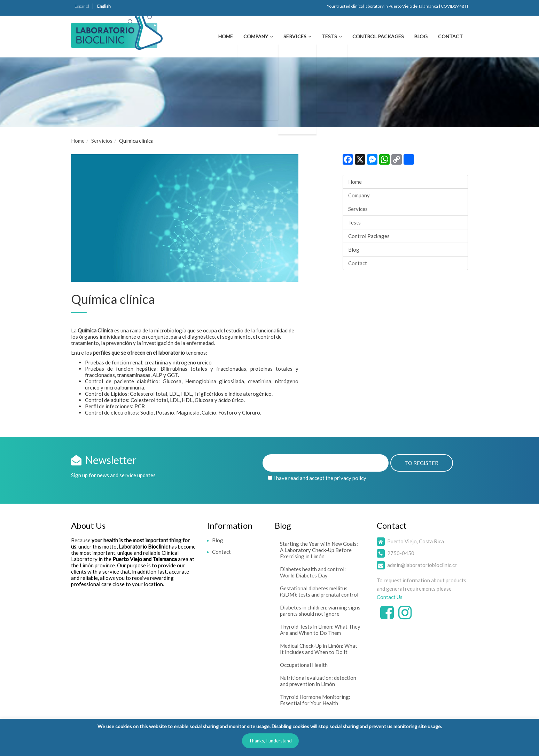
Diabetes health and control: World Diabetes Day (313, 572)
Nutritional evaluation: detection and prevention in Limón (318, 681)
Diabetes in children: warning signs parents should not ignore (320, 611)
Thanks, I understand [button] (270, 741)
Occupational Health (304, 665)
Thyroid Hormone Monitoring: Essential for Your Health (315, 700)
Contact (450, 36)
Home (226, 36)
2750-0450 (401, 553)
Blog (421, 36)
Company (256, 36)
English (104, 6)
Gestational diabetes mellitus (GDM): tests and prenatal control (319, 591)
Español (82, 6)
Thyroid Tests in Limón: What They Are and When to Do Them (320, 630)
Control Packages (378, 36)
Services (295, 36)
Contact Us (390, 597)
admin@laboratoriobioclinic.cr (422, 565)
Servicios (102, 141)
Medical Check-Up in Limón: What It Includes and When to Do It (319, 649)
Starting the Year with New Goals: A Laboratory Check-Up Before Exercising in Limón (319, 550)
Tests (329, 36)
